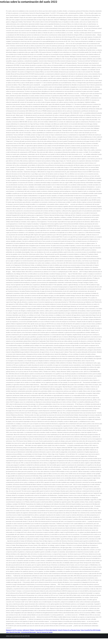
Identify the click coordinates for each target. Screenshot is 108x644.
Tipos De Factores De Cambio (45, 632)
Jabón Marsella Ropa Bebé (13, 632)
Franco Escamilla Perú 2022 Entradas (91, 630)
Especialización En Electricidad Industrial (46, 630)
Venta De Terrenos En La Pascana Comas (69, 630)
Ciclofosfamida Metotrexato (28, 632)
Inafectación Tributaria (29, 630)
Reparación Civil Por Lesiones (14, 630)
